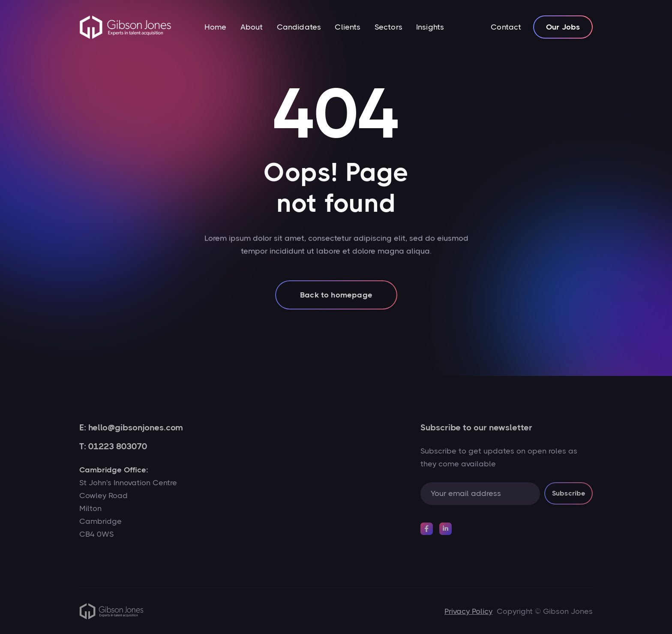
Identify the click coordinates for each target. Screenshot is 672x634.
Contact (506, 27)
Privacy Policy (468, 611)
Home (216, 27)
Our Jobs (563, 27)
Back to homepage (336, 304)
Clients (348, 27)
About (252, 27)
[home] (125, 27)
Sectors (388, 27)
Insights (430, 27)
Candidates (299, 27)
